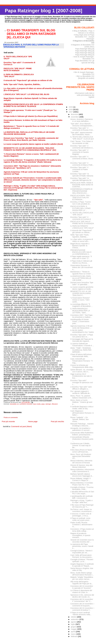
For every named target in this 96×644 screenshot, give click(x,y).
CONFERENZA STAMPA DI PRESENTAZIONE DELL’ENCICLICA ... (81, 191)
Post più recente (8, 422)
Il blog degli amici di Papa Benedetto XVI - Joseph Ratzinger (84, 37)
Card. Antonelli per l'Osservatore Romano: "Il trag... (81, 361)
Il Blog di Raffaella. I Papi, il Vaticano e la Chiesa (83, 32)
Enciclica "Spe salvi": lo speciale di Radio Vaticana (82, 175)
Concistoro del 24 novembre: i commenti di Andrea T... (82, 609)
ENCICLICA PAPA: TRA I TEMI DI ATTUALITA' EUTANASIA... (80, 198)
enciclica (29, 404)
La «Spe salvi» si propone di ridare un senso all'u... (82, 240)
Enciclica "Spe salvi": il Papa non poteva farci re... (82, 336)
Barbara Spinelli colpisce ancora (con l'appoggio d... (82, 475)
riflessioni (55, 404)
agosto (74, 622)
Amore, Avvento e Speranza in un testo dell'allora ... (81, 120)
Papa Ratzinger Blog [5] (85, 49)
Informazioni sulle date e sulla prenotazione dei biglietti (84, 95)
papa (43, 404)
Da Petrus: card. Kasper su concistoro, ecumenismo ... (82, 510)
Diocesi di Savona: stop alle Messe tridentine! (81, 466)
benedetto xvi (14, 404)
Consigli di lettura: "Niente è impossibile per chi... (81, 552)
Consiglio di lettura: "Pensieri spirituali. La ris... (82, 560)
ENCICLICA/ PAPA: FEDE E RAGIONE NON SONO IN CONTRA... (82, 185)
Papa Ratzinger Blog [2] (85, 55)
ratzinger (48, 404)
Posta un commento (11, 418)
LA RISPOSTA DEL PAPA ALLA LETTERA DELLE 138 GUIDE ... (81, 278)
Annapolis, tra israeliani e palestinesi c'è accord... (81, 429)
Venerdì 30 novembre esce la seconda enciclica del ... (82, 541)
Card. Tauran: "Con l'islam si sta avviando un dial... (82, 142)
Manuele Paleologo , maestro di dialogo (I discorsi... (82, 425)
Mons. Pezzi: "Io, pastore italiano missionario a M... (81, 397)
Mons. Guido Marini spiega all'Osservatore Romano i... (82, 574)
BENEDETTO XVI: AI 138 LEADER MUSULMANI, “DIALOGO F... (81, 293)
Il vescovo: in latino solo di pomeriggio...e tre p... (81, 515)
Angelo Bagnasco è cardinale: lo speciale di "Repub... (82, 565)
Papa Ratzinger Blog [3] (85, 53)
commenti (22, 404)
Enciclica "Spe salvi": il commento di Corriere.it (81, 218)
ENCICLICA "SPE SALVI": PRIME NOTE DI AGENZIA (82, 222)
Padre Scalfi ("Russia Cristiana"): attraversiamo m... (81, 525)
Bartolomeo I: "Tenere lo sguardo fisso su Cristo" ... (82, 273)
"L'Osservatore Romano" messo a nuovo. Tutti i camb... (80, 300)
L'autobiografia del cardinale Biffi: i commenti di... (81, 497)
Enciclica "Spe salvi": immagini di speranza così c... (82, 382)
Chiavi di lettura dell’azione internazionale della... (81, 355)
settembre (75, 619)
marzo (74, 634)
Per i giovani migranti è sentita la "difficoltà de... (81, 392)
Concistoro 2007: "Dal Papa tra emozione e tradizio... (81, 316)
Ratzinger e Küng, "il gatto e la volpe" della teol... (81, 501)
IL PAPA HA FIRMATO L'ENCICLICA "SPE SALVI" (82, 227)
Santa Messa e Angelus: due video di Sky (82, 569)
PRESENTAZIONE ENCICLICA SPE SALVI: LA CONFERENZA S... (81, 252)
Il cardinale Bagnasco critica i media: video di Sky (82, 408)
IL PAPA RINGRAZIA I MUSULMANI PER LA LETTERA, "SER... (80, 311)
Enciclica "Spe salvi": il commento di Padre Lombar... (79, 169)
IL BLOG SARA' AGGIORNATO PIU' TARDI (82, 331)
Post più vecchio (57, 422)
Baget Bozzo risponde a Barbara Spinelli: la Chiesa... (80, 246)
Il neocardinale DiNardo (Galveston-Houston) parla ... (82, 439)
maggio (74, 629)
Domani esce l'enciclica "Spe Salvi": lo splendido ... (82, 284)
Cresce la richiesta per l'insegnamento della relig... (82, 366)
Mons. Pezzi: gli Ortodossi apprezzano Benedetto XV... (81, 456)
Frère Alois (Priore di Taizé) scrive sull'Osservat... (81, 451)
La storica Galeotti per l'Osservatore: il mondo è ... (82, 345)
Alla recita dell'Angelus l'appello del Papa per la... (82, 583)
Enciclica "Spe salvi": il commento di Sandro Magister (80, 152)
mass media (37, 404)
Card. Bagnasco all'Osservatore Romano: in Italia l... (82, 413)
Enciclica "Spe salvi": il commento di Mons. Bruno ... (82, 159)
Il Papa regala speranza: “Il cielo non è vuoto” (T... (81, 257)
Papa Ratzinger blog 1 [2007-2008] (43, 11)
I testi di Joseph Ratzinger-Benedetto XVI (84, 58)
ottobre (74, 617)
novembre (75, 117)
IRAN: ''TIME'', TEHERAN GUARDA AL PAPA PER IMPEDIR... (81, 350)
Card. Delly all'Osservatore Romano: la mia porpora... (82, 556)
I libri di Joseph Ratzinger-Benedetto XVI (84, 73)
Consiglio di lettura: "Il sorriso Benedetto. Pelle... (82, 488)
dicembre (75, 114)
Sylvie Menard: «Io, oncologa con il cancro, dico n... (82, 371)
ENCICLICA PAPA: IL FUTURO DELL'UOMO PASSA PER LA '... (80, 208)
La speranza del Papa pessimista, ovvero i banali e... (82, 546)
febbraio (74, 636)
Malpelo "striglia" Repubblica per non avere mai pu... (82, 578)
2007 (71, 112)
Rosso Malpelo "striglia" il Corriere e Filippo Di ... (80, 479)
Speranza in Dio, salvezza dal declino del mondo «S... (82, 596)
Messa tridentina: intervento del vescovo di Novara (81, 462)
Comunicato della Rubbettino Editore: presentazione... (82, 434)
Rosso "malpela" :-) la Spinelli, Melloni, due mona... (79, 419)
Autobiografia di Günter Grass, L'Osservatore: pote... (80, 321)
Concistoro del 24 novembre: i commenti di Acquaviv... (82, 605)
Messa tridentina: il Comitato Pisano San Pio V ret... (82, 484)
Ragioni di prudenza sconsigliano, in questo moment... (80, 535)
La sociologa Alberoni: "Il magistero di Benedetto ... (81, 305)
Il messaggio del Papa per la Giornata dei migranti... (82, 340)
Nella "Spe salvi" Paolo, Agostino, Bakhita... (80, 236)
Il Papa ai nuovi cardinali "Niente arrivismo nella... (81, 614)
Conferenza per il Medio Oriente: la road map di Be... (80, 445)
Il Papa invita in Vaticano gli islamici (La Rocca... (81, 262)
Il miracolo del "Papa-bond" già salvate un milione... (81, 231)
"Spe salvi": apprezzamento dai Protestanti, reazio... (81, 133)
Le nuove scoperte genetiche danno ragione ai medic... (82, 288)
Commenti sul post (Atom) (21, 426)
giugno (74, 627)
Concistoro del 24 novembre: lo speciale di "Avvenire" (82, 587)
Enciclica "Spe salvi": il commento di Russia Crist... (82, 129)
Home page (33, 422)
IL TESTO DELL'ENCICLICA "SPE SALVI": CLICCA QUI (82, 138)
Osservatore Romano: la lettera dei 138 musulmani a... (82, 267)
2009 (71, 107)
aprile (73, 632)
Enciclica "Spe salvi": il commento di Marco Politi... (82, 164)
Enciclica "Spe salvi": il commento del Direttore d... (82, 147)
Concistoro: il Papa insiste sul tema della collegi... (82, 530)
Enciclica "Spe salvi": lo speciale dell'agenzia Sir (81, 179)
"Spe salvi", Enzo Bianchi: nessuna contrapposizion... (82, 125)
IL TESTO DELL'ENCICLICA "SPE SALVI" (82, 214)
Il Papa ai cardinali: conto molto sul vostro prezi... (80, 519)
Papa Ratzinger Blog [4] (85, 51)
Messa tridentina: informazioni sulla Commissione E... (82, 470)
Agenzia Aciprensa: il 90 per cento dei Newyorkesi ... (81, 327)
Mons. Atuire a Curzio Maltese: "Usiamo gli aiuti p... (81, 402)
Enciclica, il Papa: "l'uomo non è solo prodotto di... (81, 203)
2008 (71, 110)
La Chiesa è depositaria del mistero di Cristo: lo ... (81, 591)
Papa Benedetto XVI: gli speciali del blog (85, 62)
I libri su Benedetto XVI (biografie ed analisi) (85, 77)
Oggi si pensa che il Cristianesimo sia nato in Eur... (81, 376)
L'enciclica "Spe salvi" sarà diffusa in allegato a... (81, 388)
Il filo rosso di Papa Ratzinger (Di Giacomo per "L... (82, 506)
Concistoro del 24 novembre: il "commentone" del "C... (82, 600)
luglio (73, 624)
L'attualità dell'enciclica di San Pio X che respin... (82, 493)
